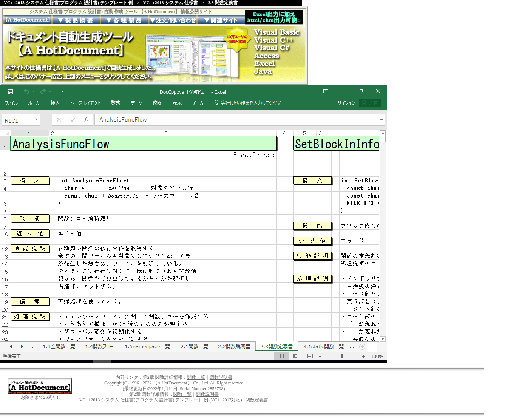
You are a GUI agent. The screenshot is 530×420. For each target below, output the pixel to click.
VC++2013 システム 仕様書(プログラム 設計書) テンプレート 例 (68, 3)
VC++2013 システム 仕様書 (171, 3)
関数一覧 (196, 377)
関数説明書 (221, 377)
